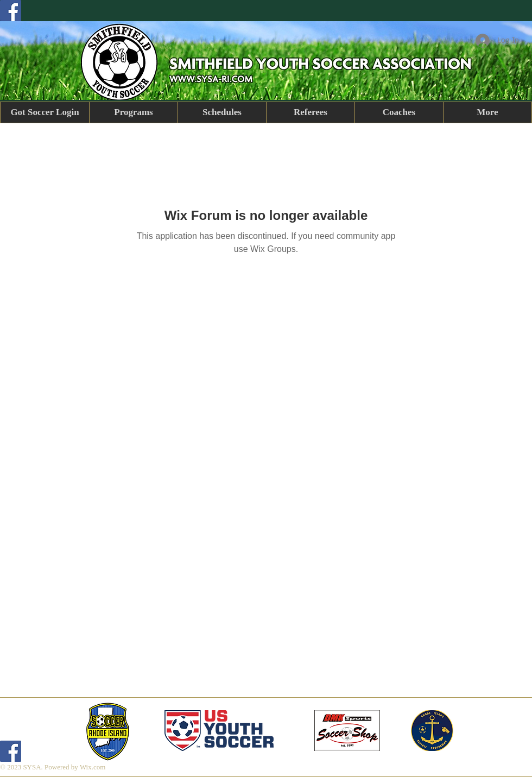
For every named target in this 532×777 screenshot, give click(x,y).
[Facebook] (11, 11)
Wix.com (93, 767)
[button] (133, 112)
